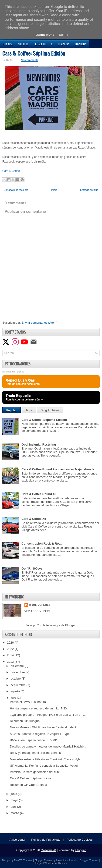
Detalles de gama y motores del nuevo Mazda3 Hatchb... (48, 746)
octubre (16, 678)
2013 (11, 662)
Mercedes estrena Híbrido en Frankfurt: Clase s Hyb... (46, 759)
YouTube (23, 44)
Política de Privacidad (46, 840)
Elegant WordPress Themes (51, 863)
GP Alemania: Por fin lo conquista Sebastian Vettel (44, 766)
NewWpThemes (23, 860)
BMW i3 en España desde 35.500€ (33, 740)
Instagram (40, 44)
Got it (64, 35)
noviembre (18, 672)
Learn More (45, 35)
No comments (30, 60)
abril (14, 807)
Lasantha (61, 860)
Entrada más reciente (16, 190)
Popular (12, 410)
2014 (11, 655)
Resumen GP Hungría (25, 721)
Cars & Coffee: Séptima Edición (34, 53)
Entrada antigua (89, 190)
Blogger (70, 625)
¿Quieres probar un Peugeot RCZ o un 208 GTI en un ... (48, 715)
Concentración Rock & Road (42, 544)
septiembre (19, 685)
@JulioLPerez (40, 605)
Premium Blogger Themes (84, 860)
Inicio (54, 190)
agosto (16, 691)
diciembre (18, 666)
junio (14, 794)
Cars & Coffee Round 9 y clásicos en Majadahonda (58, 469)
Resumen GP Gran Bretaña (28, 785)
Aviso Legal (17, 840)
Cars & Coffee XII (34, 519)
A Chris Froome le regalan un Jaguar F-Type (40, 734)
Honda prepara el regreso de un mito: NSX (38, 708)
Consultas (81, 44)
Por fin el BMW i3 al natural (28, 702)
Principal (8, 44)
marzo (15, 813)
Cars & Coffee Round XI (39, 494)
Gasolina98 (48, 850)
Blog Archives (50, 410)
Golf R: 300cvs (32, 569)
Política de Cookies (80, 840)
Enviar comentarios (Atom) (39, 323)
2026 (11, 643)
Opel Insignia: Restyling (39, 445)
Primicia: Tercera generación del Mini (35, 772)
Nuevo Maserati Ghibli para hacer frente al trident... (44, 727)
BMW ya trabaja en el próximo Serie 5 (35, 753)
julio (14, 698)
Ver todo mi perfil (39, 611)
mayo (15, 800)
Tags (29, 410)
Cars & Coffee (11, 171)
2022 (11, 649)
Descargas (64, 44)
